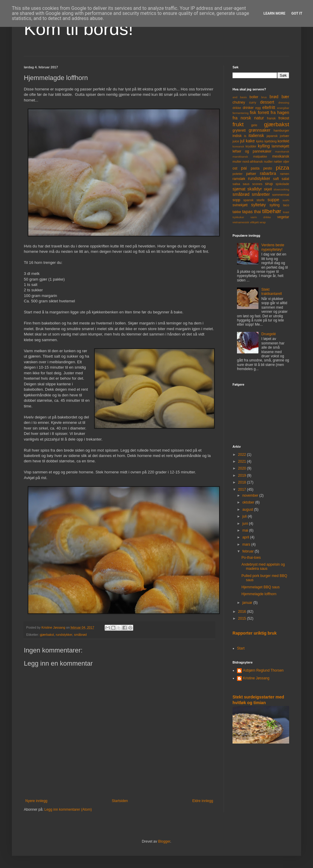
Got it (297, 13)
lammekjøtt (280, 146)
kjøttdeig (271, 141)
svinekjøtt (240, 205)
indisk (237, 136)
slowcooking (281, 189)
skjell (268, 189)
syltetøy (258, 205)
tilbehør (272, 211)
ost (235, 168)
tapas (247, 212)
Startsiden (120, 801)
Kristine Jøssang (256, 678)
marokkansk (240, 157)
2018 (243, 482)
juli (245, 516)
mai (246, 530)
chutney (239, 102)
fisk (253, 113)
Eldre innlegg (203, 801)
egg (258, 108)
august (248, 510)
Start (241, 648)
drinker (248, 108)
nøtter (278, 161)
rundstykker (64, 635)
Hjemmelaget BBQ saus (261, 587)
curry (252, 102)
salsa (236, 184)
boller (254, 97)
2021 (243, 461)
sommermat (281, 195)
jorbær (285, 136)
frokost (284, 118)
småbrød (80, 635)
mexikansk (281, 156)
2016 (243, 612)
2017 (243, 490)
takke (237, 212)
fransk (271, 118)
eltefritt (269, 107)
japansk (272, 136)
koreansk (238, 146)
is (245, 136)
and (235, 97)
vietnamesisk (241, 222)
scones (257, 184)
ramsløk (239, 179)
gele (254, 125)
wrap (263, 222)
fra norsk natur (248, 118)
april (246, 537)
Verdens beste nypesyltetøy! (273, 247)
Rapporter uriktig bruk (255, 633)
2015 (243, 618)
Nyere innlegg (36, 801)
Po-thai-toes (251, 558)
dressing (284, 103)
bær (285, 97)
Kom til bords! (79, 29)
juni (246, 524)
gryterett (239, 130)
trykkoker (238, 217)
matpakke (260, 156)
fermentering (241, 113)
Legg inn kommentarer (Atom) (68, 809)
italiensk (256, 136)
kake (250, 141)
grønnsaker (259, 130)
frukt (238, 124)
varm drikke (261, 217)
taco (286, 205)
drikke (237, 108)
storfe (260, 200)
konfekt (283, 141)
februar (248, 551)
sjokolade (282, 184)
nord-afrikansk (252, 161)
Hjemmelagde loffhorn (259, 594)
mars (247, 544)
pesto (268, 168)
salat (285, 179)
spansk (248, 200)
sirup (269, 184)
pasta (255, 168)
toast (286, 212)
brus (264, 97)
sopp (236, 200)
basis (243, 97)
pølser (251, 174)
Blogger (164, 841)
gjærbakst (47, 635)
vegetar (283, 217)
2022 (243, 455)
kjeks (260, 141)
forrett (264, 113)
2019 (243, 475)
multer (237, 161)
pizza (282, 168)
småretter (261, 194)
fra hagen (280, 113)
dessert (267, 102)
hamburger (281, 130)
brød (274, 97)
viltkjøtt (254, 222)
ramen (285, 174)
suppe (273, 200)
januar (248, 603)
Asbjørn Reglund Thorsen (263, 670)
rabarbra (268, 173)
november (251, 495)
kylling (264, 146)
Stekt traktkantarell (272, 292)
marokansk (282, 151)
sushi (286, 200)
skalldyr (255, 189)
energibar (283, 108)
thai (257, 212)
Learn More (275, 13)
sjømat (239, 189)
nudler (268, 161)
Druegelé (269, 334)
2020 (243, 468)
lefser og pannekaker (252, 151)
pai (244, 168)
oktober (249, 502)
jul (242, 141)
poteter (238, 174)
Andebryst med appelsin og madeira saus (263, 567)
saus (246, 184)
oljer (286, 161)
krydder (251, 146)
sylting (275, 205)
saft (276, 179)
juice (236, 141)
